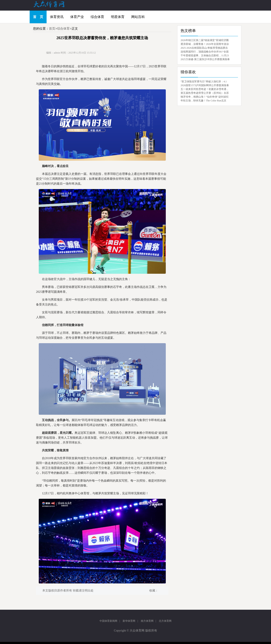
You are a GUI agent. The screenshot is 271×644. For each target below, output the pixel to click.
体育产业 (77, 17)
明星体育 (118, 17)
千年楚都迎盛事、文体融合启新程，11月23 (205, 55)
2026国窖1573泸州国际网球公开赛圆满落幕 (205, 85)
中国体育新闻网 (108, 621)
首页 (52, 29)
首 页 (38, 17)
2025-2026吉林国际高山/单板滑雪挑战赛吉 (204, 48)
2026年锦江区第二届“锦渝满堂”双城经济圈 (205, 40)
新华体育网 (129, 621)
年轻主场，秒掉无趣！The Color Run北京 (203, 101)
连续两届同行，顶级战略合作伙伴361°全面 (205, 52)
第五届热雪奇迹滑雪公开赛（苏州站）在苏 (205, 93)
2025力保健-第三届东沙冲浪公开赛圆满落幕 (205, 59)
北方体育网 (165, 621)
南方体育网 (147, 621)
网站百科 (138, 17)
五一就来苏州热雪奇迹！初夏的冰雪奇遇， (205, 89)
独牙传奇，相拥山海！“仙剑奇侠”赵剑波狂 (205, 97)
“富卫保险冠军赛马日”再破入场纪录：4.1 (204, 82)
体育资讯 (57, 17)
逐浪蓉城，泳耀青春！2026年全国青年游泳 (205, 44)
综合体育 (97, 17)
